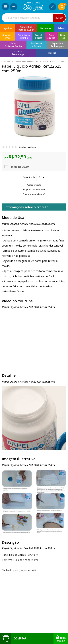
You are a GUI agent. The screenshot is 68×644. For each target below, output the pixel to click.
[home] (33, 10)
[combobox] (34, 18)
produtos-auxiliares (53, 62)
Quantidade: (34, 177)
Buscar (59, 18)
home (7, 62)
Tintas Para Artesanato (27, 62)
